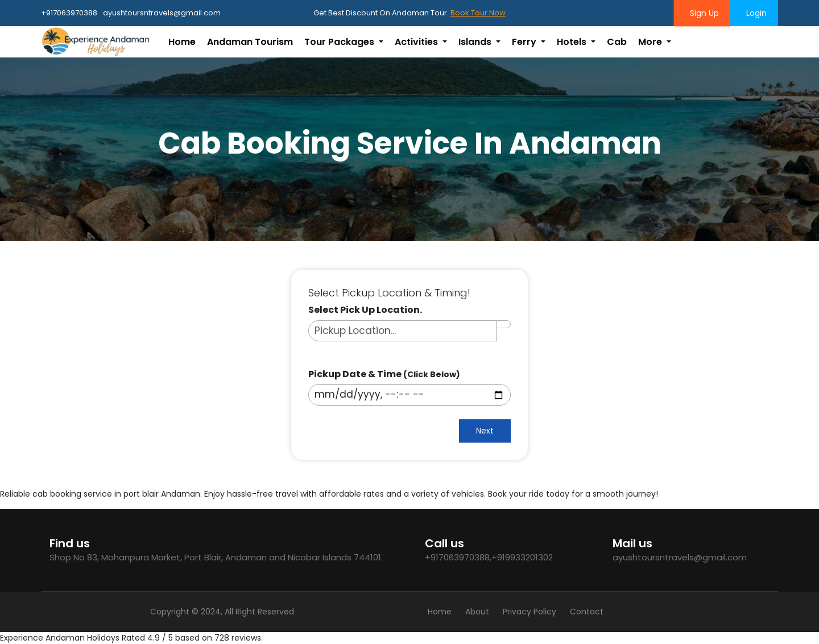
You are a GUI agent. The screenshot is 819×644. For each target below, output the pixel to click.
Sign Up (702, 13)
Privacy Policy (530, 612)
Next (485, 431)
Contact (587, 612)
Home (182, 42)
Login (754, 13)
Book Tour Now (478, 13)
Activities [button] (417, 42)
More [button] (651, 42)
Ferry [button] (525, 42)
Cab (617, 42)
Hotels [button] (573, 42)
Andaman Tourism (250, 42)
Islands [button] (476, 42)
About (477, 612)
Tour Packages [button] (340, 42)
